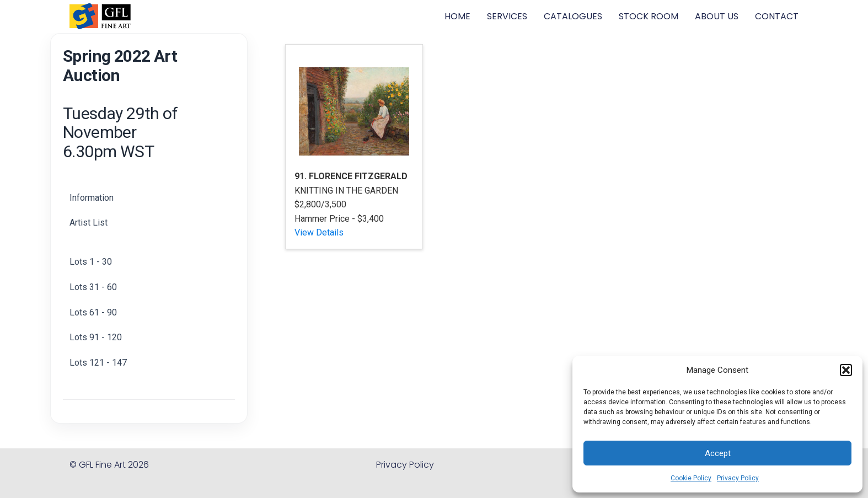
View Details (319, 232)
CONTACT (777, 16)
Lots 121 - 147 (98, 363)
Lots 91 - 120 (96, 337)
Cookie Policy (691, 478)
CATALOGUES (573, 16)
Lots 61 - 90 (93, 312)
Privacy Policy (738, 478)
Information (92, 198)
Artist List (89, 223)
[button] (846, 370)
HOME (457, 16)
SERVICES (507, 16)
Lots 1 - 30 (91, 262)
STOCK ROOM (649, 16)
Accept (718, 453)
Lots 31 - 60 (93, 287)
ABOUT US (717, 16)
